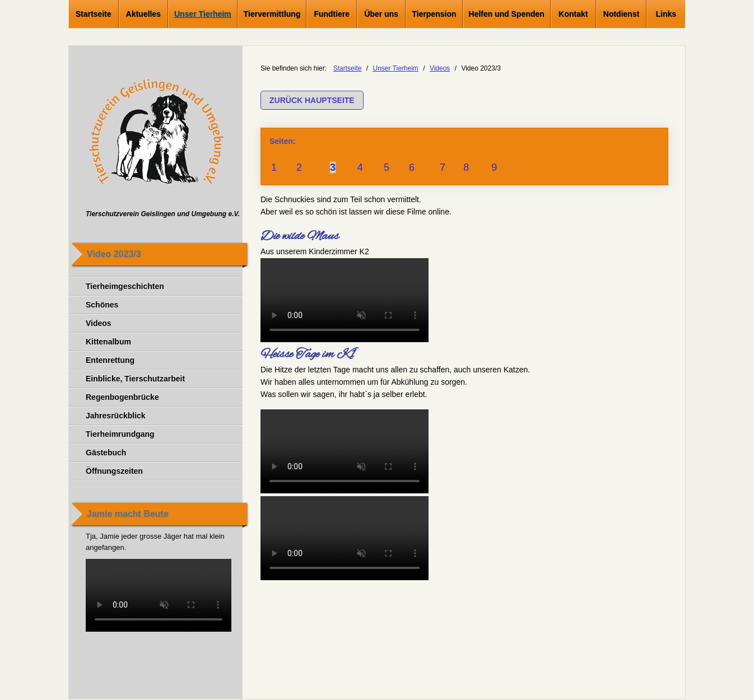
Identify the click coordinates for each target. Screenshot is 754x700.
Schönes (102, 305)
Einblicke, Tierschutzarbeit (135, 379)
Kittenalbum (108, 342)
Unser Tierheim (203, 14)
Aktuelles (143, 14)
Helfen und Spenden (507, 14)
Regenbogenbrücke (122, 397)
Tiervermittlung (272, 14)
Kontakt (573, 14)
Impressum (105, 684)
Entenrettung (110, 360)
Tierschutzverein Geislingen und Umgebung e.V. (163, 214)
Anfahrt (359, 684)
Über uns (381, 14)
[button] (312, 100)
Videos (99, 323)
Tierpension (434, 14)
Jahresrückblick (116, 416)
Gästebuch (106, 452)
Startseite (94, 14)
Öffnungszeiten (114, 471)
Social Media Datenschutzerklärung (277, 684)
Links (666, 14)
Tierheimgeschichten (125, 286)
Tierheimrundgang (120, 434)
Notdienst (622, 14)
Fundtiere (332, 14)
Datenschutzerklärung (170, 684)
